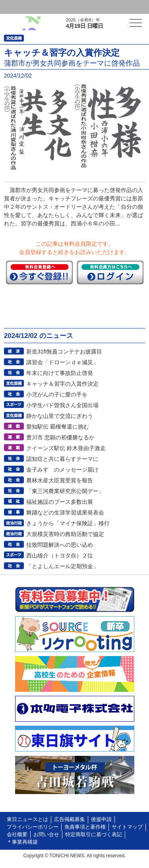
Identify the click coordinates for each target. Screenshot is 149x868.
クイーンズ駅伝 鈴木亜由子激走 (66, 448)
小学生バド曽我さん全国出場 (62, 405)
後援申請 (101, 819)
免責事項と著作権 (85, 827)
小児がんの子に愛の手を (57, 394)
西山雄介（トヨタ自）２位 (60, 555)
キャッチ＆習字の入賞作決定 (62, 384)
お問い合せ (46, 835)
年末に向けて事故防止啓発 (60, 373)
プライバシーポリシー (33, 827)
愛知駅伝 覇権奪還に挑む (58, 427)
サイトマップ (127, 827)
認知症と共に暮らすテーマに (62, 459)
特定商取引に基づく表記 (94, 835)
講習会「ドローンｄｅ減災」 (62, 362)
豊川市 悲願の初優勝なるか (60, 437)
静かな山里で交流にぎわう (60, 416)
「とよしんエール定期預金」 (62, 566)
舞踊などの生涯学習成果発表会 (65, 513)
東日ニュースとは (27, 819)
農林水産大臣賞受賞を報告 (60, 480)
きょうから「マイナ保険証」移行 (68, 523)
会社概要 (17, 835)
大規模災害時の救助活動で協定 (65, 534)
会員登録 (61, 7)
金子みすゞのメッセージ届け (62, 470)
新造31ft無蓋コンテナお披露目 (64, 351)
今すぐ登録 (39, 272)
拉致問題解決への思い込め (60, 545)
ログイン (22, 7)
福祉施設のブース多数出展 (60, 502)
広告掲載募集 (70, 819)
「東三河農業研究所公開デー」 (65, 491)
